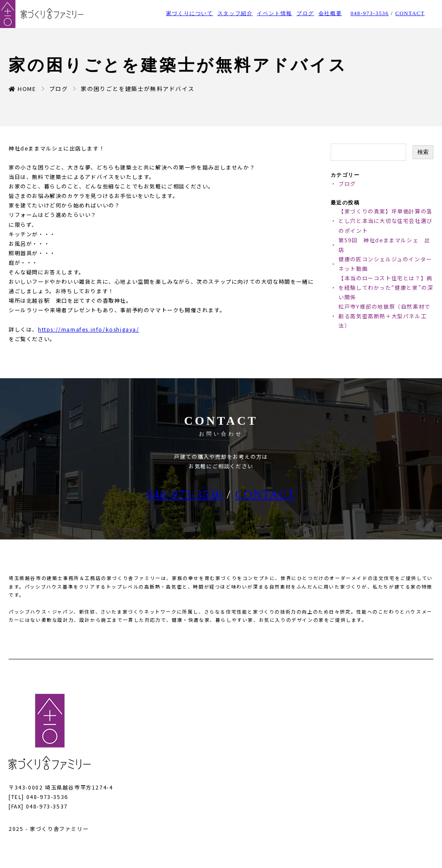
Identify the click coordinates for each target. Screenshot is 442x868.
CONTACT (410, 13)
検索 (423, 152)
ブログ (305, 13)
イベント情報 (275, 13)
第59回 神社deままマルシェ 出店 (384, 245)
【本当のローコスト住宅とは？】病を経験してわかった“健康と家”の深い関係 (386, 288)
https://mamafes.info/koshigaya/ (89, 329)
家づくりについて (190, 13)
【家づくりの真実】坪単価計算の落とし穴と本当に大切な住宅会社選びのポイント (385, 221)
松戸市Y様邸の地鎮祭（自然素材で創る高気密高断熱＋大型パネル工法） (384, 316)
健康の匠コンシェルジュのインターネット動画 (385, 264)
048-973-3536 (370, 13)
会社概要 (330, 13)
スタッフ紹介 (235, 13)
